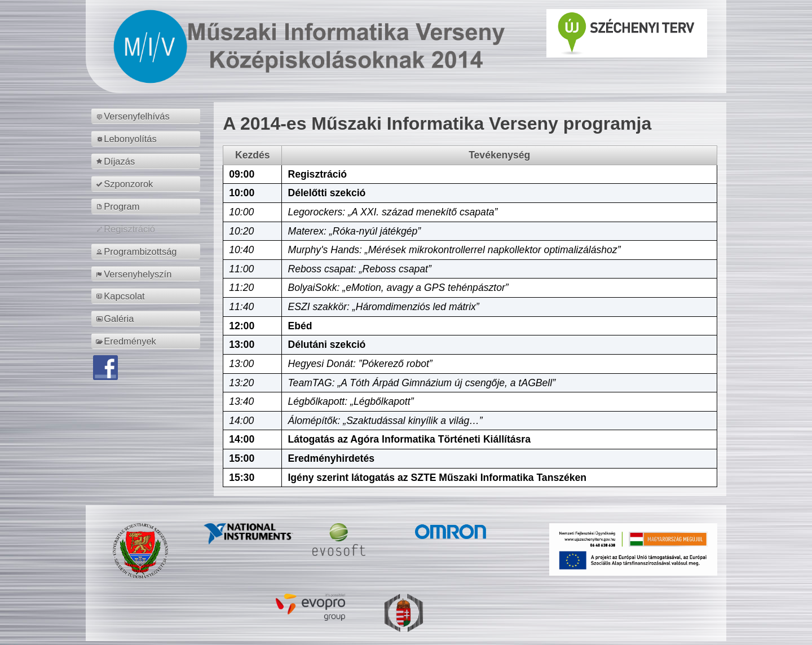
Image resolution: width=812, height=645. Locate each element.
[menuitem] (147, 116)
